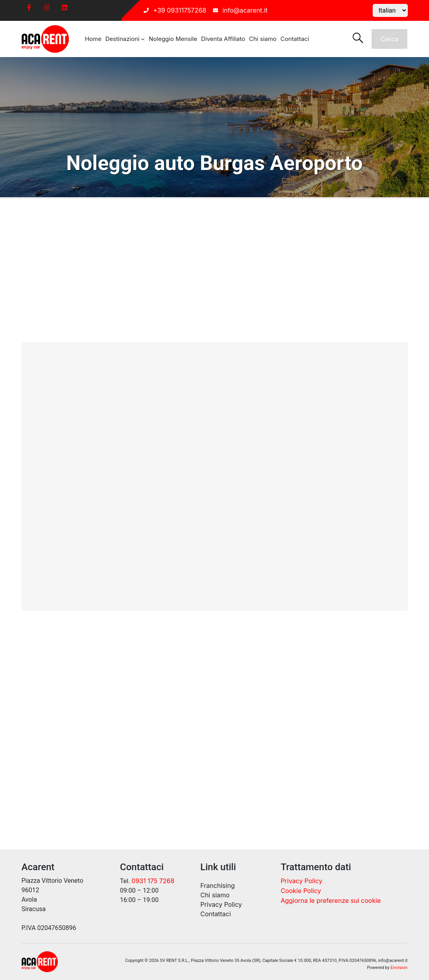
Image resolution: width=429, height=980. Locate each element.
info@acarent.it (245, 10)
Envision (399, 967)
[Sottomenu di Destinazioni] (143, 39)
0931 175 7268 (153, 881)
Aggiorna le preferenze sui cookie (331, 900)
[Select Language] (390, 10)
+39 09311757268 (180, 10)
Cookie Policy (301, 891)
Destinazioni (123, 39)
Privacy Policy (301, 881)
